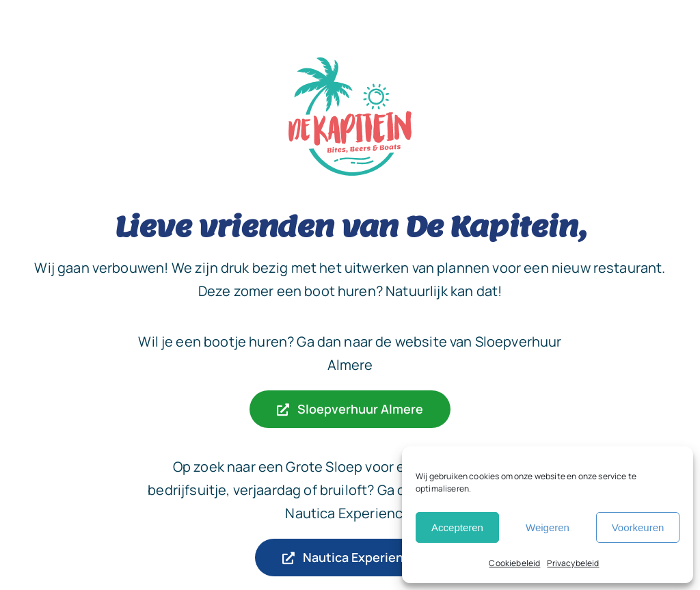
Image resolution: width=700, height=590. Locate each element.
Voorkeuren (638, 527)
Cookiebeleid (514, 563)
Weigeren (548, 527)
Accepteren (457, 527)
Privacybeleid (573, 563)
